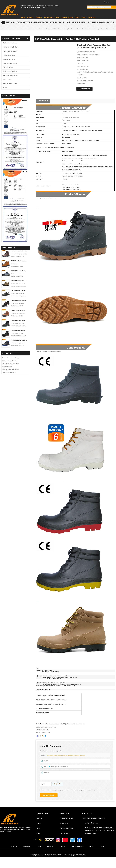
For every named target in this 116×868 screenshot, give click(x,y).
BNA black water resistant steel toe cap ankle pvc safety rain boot (65, 755)
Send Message (49, 795)
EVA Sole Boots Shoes (10, 63)
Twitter (96, 2)
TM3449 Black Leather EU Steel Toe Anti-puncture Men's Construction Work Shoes (19, 291)
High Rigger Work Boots (10, 51)
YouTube (92, 2)
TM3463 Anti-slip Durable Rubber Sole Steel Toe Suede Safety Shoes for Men (19, 261)
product (39, 823)
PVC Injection (65, 724)
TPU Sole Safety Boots (10, 71)
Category (48, 29)
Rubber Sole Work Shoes (11, 47)
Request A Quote (67, 17)
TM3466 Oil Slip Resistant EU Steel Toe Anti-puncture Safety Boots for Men (19, 251)
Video (57, 17)
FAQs (83, 17)
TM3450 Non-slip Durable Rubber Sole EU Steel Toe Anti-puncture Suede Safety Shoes (19, 281)
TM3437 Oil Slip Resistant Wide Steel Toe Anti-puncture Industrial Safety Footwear (19, 340)
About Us (39, 17)
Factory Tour (49, 17)
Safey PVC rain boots (52, 724)
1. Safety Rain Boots (69, 29)
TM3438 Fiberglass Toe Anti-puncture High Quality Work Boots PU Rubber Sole (19, 330)
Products (30, 17)
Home (23, 17)
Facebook (89, 2)
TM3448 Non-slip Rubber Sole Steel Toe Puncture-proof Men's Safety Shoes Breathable (19, 301)
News (77, 17)
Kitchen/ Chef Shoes (9, 55)
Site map (102, 846)
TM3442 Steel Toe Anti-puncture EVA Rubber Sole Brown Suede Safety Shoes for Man (19, 310)
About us (39, 818)
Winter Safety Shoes (9, 59)
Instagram (100, 2)
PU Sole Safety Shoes (10, 43)
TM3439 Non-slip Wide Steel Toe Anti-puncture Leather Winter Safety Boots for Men (19, 320)
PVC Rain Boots (57, 29)
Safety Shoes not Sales (10, 84)
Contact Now (84, 89)
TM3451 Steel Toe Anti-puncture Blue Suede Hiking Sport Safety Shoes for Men (19, 271)
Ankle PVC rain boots (78, 724)
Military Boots (7, 79)
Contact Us (91, 17)
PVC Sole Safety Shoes (10, 75)
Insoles (5, 88)
